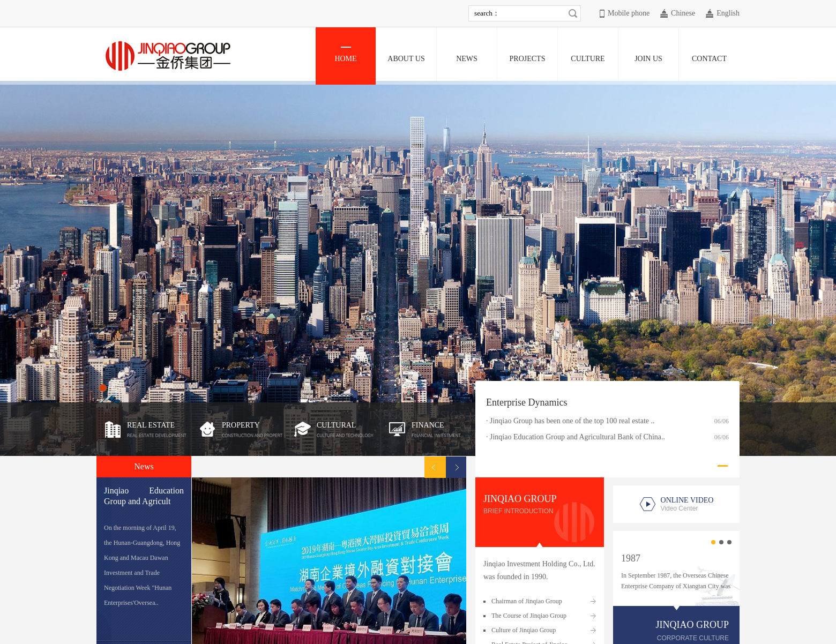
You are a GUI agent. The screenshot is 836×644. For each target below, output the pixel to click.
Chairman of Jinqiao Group (527, 601)
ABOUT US (406, 55)
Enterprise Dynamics (527, 402)
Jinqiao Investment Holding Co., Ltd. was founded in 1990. (539, 570)
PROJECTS (528, 55)
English (728, 13)
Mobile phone (629, 13)
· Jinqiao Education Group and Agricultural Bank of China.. (576, 437)
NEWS (467, 55)
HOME (345, 55)
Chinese (683, 13)
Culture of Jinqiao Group (524, 630)
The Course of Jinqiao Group (529, 616)
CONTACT (709, 55)
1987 (631, 558)
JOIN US (648, 55)
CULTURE (588, 55)
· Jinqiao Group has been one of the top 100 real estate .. (570, 421)
